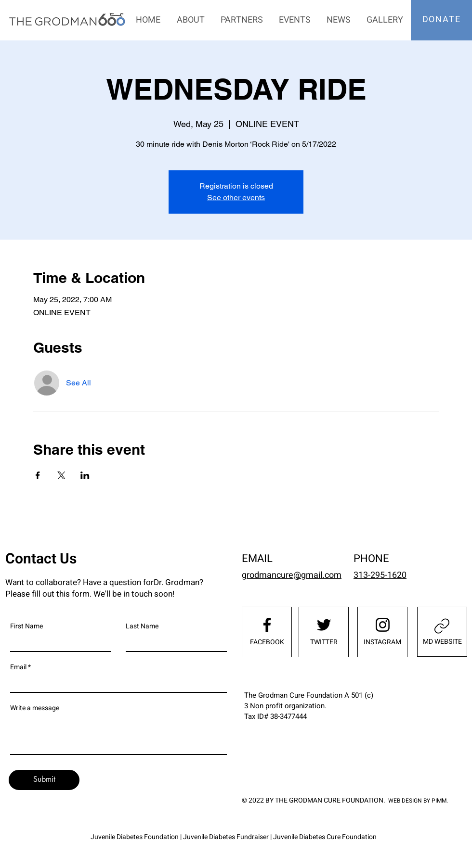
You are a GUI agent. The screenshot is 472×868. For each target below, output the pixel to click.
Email (18, 667)
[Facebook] (267, 625)
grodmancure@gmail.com (292, 575)
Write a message (35, 708)
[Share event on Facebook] (38, 475)
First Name (26, 626)
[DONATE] (442, 19)
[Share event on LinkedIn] (85, 475)
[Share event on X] (61, 475)
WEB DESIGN (405, 801)
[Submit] (44, 780)
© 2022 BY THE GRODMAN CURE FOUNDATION (313, 800)
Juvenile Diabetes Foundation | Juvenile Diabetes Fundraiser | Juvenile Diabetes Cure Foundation (234, 837)
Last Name (142, 626)
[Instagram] (383, 625)
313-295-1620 (380, 575)
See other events (236, 198)
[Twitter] (324, 625)
